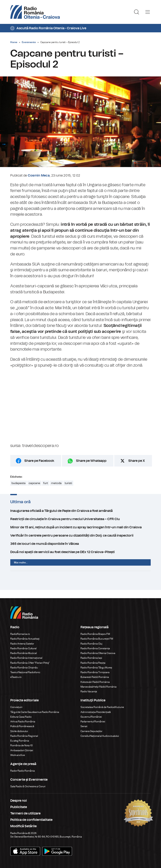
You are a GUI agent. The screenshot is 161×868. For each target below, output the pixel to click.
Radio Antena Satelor (22, 644)
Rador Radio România (23, 771)
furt (46, 483)
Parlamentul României (93, 722)
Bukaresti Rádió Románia (95, 677)
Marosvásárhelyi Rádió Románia (99, 687)
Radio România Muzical (23, 653)
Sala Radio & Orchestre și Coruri (28, 786)
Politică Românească (22, 726)
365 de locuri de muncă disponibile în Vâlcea (80, 544)
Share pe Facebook (39, 461)
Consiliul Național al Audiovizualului (100, 736)
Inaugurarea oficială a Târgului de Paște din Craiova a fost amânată (80, 511)
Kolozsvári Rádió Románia (95, 682)
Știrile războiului (19, 731)
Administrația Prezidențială (96, 712)
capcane (34, 483)
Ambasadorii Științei (22, 750)
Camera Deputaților (91, 731)
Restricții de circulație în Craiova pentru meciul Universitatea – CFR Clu (80, 519)
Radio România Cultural (23, 648)
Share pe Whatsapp (91, 461)
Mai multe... (21, 563)
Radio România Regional (24, 736)
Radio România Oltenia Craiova (98, 653)
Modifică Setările (23, 826)
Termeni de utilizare (25, 813)
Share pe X (137, 461)
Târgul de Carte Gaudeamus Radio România (35, 712)
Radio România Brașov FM (95, 634)
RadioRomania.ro (20, 634)
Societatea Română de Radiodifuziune (102, 707)
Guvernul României (91, 717)
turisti (68, 483)
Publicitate (19, 807)
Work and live (18, 755)
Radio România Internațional (26, 658)
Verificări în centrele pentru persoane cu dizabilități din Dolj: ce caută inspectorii (80, 536)
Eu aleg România (20, 741)
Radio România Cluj (91, 644)
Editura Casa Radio (21, 717)
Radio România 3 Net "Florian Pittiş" (30, 663)
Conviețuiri (16, 707)
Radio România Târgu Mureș (96, 668)
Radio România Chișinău (24, 668)
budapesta (19, 483)
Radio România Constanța (95, 648)
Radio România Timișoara (95, 672)
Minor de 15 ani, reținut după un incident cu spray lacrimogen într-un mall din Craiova (80, 527)
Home (14, 42)
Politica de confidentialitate (31, 820)
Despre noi (19, 801)
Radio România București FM (97, 639)
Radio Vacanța (89, 691)
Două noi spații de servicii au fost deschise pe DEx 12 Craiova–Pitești (80, 552)
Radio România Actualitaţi (25, 639)
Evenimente (29, 42)
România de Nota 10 (22, 745)
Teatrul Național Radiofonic (25, 672)
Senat (84, 726)
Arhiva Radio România (23, 722)
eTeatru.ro (16, 677)
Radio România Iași (91, 658)
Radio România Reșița (93, 663)
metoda (56, 483)
